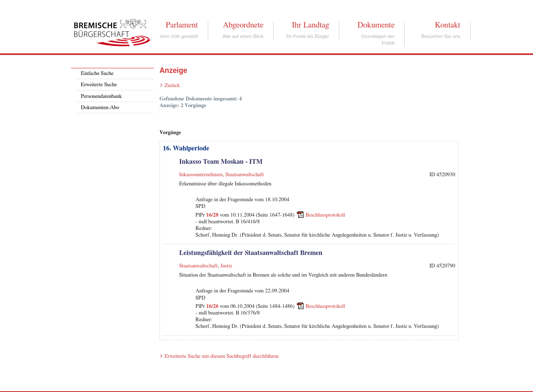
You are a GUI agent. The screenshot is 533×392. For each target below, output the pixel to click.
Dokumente (376, 25)
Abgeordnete (243, 25)
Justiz (226, 266)
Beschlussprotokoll (325, 215)
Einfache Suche (97, 74)
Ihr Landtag (310, 25)
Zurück (172, 86)
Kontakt (447, 25)
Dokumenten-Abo (100, 108)
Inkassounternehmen (201, 175)
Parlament (182, 25)
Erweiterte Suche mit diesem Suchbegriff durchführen (222, 356)
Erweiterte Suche (99, 85)
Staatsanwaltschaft (244, 175)
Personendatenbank (101, 96)
